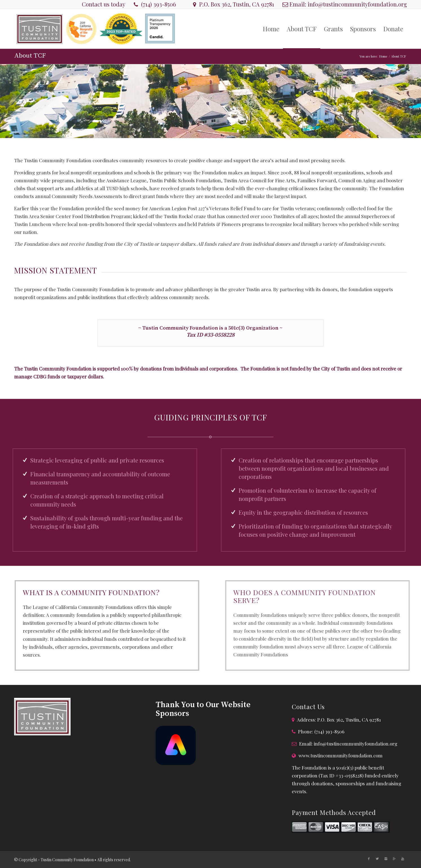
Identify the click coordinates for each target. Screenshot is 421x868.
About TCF (30, 56)
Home (383, 56)
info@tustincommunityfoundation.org (357, 4)
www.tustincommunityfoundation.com (341, 755)
